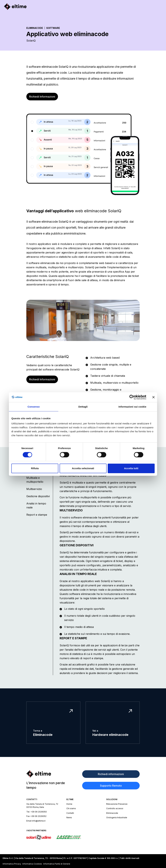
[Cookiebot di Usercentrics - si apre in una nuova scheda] (132, 397)
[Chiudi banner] (153, 397)
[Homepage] (15, 7)
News (69, 817)
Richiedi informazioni (111, 774)
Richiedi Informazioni (42, 97)
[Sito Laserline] (69, 837)
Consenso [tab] (34, 407)
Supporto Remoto (111, 786)
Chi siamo (71, 808)
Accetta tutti (131, 468)
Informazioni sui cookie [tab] (132, 407)
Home (69, 804)
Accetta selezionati (83, 468)
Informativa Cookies (32, 864)
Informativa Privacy (12, 864)
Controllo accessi (115, 808)
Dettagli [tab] (83, 407)
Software (53, 28)
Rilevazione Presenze (117, 804)
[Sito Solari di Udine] (39, 837)
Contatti (70, 813)
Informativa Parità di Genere (57, 864)
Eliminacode (35, 28)
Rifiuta (35, 468)
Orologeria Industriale (117, 817)
